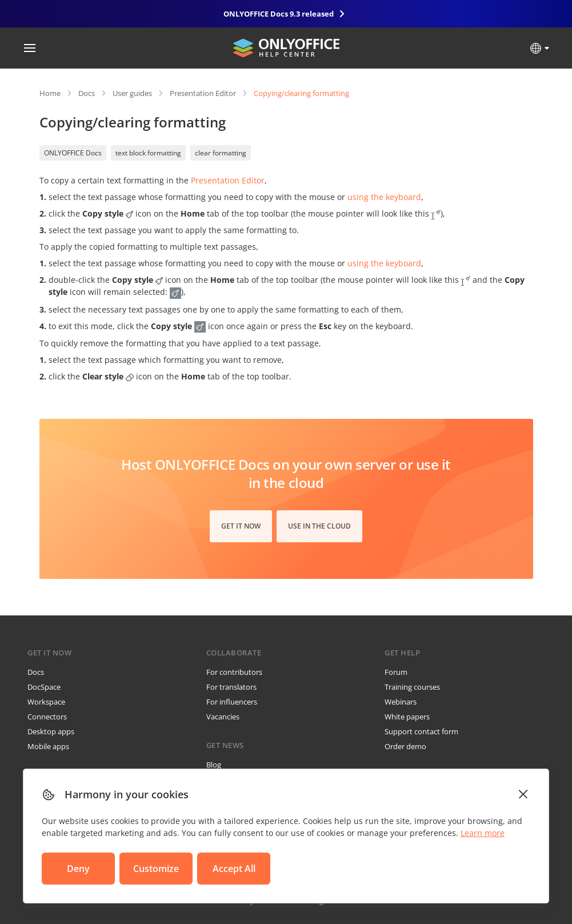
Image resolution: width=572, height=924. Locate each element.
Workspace (46, 702)
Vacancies (223, 717)
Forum (396, 672)
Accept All (234, 869)
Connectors (47, 717)
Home (50, 93)
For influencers (232, 702)
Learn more (483, 833)
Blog (214, 765)
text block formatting (148, 153)
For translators (231, 687)
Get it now (241, 526)
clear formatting (221, 153)
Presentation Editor (203, 93)
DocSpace (44, 687)
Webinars (401, 702)
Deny (78, 869)
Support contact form (421, 731)
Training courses (412, 687)
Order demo (405, 746)
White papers (407, 717)
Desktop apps (51, 731)
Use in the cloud (319, 526)
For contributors (234, 672)
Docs (87, 93)
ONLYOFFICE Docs (73, 153)
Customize (156, 869)
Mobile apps (48, 746)
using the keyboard (384, 197)
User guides (132, 93)
